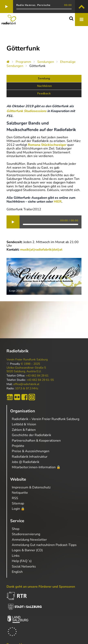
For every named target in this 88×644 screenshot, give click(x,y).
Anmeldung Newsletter (29, 540)
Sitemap (18, 503)
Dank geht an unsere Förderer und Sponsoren (41, 587)
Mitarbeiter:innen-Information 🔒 (36, 467)
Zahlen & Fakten (24, 430)
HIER (58, 202)
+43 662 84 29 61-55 (40, 380)
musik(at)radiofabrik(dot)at (41, 250)
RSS (15, 498)
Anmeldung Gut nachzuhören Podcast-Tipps (44, 545)
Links (16, 556)
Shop (16, 529)
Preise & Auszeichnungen (31, 451)
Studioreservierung (26, 534)
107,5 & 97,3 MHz (27, 389)
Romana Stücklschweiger (47, 145)
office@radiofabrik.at (26, 384)
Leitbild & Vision (24, 424)
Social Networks (24, 567)
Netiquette (20, 493)
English (17, 572)
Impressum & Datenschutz (31, 487)
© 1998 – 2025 (30, 364)
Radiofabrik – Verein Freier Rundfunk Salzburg (46, 419)
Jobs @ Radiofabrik (26, 462)
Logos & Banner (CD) (27, 550)
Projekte (18, 446)
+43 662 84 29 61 (37, 376)
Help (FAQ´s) (22, 561)
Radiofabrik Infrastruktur (30, 457)
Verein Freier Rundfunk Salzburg (27, 360)
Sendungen (46, 62)
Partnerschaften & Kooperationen (36, 441)
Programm (23, 62)
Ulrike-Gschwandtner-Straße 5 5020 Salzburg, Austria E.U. (26, 370)
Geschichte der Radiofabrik (31, 435)
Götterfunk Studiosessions (26, 111)
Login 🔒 (18, 509)
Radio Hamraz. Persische (34, 5)
